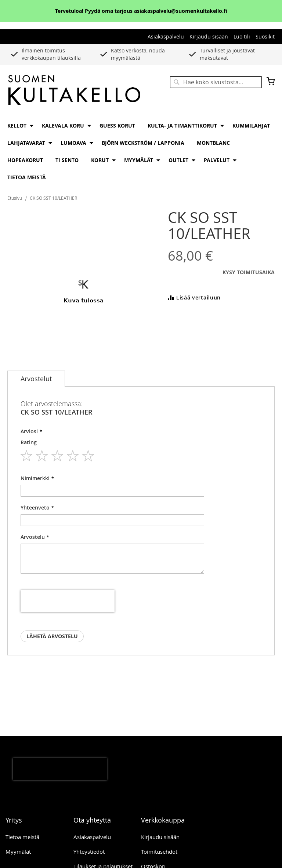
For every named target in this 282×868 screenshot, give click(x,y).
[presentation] (68, 601)
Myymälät (18, 852)
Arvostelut (36, 379)
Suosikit (265, 36)
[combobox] (216, 82)
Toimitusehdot (159, 852)
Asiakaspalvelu (166, 36)
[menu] (141, 151)
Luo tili (242, 36)
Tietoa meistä (22, 837)
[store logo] (74, 91)
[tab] (36, 379)
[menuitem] (18, 126)
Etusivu (15, 198)
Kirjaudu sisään (209, 36)
